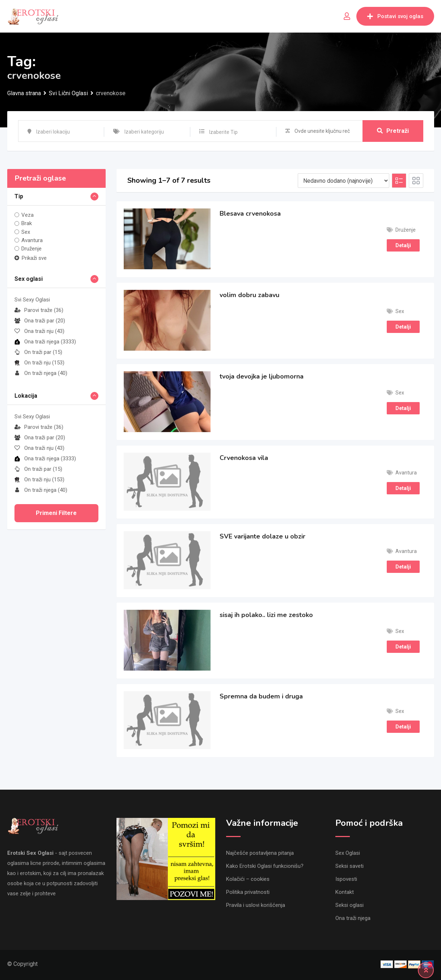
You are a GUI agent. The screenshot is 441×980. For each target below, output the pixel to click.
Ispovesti (346, 879)
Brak (27, 223)
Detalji (403, 245)
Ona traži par (40, 321)
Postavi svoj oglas (395, 16)
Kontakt (345, 892)
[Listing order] (344, 181)
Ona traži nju (39, 331)
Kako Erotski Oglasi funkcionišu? (265, 866)
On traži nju (39, 363)
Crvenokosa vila (244, 458)
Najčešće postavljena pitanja (260, 853)
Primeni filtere (56, 513)
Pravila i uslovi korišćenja (256, 905)
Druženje (31, 249)
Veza (27, 215)
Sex (26, 232)
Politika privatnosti (248, 892)
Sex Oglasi (348, 853)
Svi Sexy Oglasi (32, 300)
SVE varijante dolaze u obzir (262, 536)
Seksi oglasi (349, 905)
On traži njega (41, 373)
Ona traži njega (45, 342)
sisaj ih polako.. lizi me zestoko (266, 615)
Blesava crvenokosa (250, 214)
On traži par (38, 352)
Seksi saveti (349, 866)
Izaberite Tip (223, 132)
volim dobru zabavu (249, 295)
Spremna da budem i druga (261, 696)
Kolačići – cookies (248, 879)
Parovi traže (39, 310)
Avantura (32, 240)
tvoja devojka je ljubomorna (262, 376)
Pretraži (393, 131)
